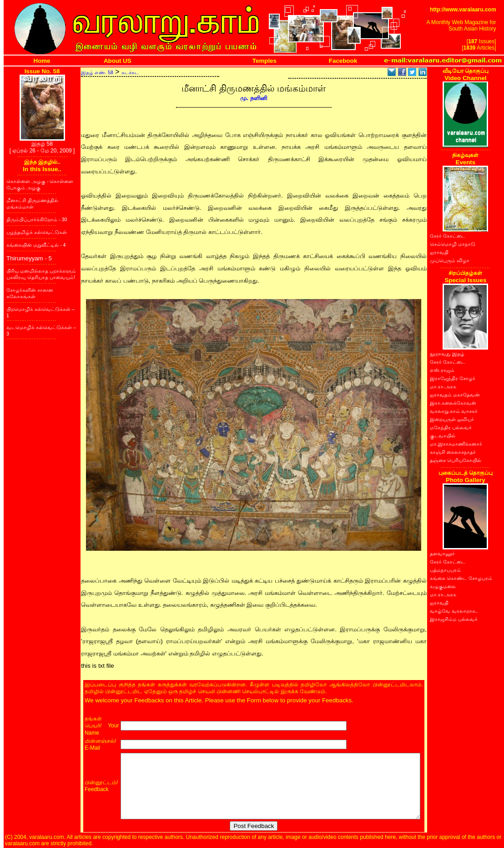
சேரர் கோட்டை (448, 236)
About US (118, 61)
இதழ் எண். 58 (97, 72)
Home (42, 61)
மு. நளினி (254, 98)
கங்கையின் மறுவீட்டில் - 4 (36, 245)
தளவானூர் (442, 553)
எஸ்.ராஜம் (442, 370)
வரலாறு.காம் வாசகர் (454, 411)
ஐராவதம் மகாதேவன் (455, 395)
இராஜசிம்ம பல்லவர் (454, 619)
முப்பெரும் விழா (450, 260)
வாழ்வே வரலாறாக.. (454, 611)
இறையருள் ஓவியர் (452, 419)
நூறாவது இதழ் (447, 354)
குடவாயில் (443, 436)
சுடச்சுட (130, 72)
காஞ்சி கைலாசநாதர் (453, 452)
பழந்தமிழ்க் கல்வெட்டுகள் (37, 232)
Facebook (343, 61)
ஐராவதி (439, 252)
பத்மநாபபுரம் (445, 570)
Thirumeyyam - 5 (29, 258)
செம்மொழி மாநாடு (453, 244)
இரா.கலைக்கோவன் (453, 403)
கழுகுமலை (443, 586)
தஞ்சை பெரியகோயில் (456, 460)
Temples (265, 61)
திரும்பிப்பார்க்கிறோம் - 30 (37, 219)
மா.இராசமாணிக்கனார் (456, 444)
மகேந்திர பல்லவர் (451, 427)
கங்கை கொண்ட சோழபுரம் (461, 578)
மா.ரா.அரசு (443, 386)
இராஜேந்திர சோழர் (453, 378)
